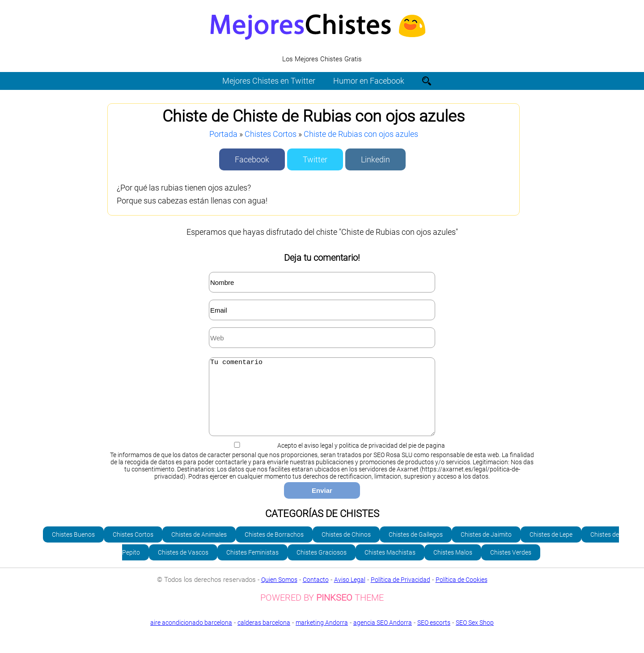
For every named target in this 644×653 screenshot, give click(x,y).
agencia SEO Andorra (383, 636)
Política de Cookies (462, 593)
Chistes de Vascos (183, 566)
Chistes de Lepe (551, 548)
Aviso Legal (350, 593)
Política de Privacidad (400, 593)
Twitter (315, 159)
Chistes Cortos (271, 134)
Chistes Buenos (73, 548)
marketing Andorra (322, 636)
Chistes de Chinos (346, 548)
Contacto (316, 593)
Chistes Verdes (511, 566)
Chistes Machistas (390, 566)
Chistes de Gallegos (416, 548)
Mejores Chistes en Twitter (269, 81)
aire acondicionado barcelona (191, 636)
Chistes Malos (453, 566)
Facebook (252, 159)
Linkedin (375, 159)
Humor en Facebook (369, 81)
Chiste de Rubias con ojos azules (361, 134)
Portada (223, 134)
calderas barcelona (264, 636)
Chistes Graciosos (322, 566)
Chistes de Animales (199, 548)
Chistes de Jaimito (486, 548)
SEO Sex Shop (322, 643)
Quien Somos (279, 593)
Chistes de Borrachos (274, 548)
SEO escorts (434, 636)
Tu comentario (322, 403)
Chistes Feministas (252, 566)
